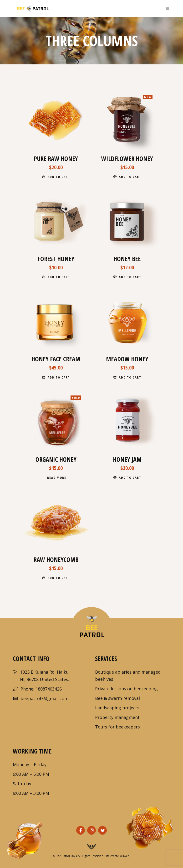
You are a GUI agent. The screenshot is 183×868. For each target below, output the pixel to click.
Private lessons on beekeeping (126, 689)
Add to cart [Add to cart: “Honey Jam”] (130, 478)
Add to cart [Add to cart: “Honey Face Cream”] (59, 377)
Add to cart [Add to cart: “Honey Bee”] (130, 277)
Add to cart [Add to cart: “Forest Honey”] (59, 277)
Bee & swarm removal (117, 698)
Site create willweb (117, 856)
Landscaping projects (117, 708)
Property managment (117, 717)
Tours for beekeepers (117, 727)
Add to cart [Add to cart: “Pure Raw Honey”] (59, 177)
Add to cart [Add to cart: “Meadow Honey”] (130, 377)
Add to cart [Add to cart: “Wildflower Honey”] (130, 177)
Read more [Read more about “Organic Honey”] (57, 478)
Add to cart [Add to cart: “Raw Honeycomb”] (59, 578)
